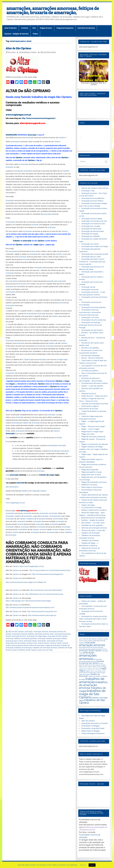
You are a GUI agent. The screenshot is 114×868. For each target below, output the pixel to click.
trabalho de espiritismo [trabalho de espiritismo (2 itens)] (95, 676)
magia (36, 245)
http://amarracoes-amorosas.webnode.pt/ (46, 590)
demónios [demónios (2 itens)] (82, 665)
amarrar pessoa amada (20, 645)
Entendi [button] (92, 865)
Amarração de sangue (90, 234)
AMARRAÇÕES (11, 135)
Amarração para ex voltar (91, 257)
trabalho (66, 171)
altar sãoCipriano (12, 487)
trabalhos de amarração (23, 648)
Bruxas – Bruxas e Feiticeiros (92, 358)
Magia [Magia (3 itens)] (104, 667)
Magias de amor (46, 28)
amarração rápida (30, 641)
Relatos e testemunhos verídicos (94, 510)
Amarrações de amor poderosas (94, 320)
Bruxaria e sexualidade (90, 348)
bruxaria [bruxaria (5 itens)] (100, 661)
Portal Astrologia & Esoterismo (93, 733)
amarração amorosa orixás (44, 634)
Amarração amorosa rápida (92, 219)
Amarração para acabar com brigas (95, 246)
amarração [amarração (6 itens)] (90, 643)
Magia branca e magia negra (92, 432)
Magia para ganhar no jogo (92, 472)
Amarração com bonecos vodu (93, 224)
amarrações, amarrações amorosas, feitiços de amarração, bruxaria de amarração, (53, 11)
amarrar (33, 251)
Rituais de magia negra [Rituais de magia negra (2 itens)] (90, 673)
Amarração (32, 135)
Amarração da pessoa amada (93, 231)
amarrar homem (44, 643)
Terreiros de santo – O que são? (93, 530)
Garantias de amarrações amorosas (95, 404)
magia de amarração (53, 645)
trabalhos (25, 491)
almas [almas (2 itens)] (81, 639)
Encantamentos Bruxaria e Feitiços (95, 383)
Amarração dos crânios (90, 244)
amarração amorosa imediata (23, 634)
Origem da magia (88, 505)
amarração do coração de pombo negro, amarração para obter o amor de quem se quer (93, 619)
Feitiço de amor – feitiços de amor (94, 396)
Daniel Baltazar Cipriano (28, 52)
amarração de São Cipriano (57, 636)
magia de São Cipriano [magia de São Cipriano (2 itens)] (93, 669)
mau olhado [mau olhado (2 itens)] (98, 671)
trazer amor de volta (45, 650)
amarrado (22, 284)
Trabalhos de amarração (91, 533)
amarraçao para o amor (14, 641)
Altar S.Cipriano (11, 28)
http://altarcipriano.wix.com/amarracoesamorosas (44, 594)
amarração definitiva (13, 638)
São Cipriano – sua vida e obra (93, 523)
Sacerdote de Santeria (86, 28)
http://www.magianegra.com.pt (32, 566)
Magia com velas (88, 434)
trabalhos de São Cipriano (27, 650)
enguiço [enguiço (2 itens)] (98, 665)
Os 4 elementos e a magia (91, 508)
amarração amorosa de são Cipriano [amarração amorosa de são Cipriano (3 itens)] (91, 647)
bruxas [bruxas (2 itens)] (101, 663)
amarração (30, 138)
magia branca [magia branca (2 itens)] (83, 669)
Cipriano (62, 138)
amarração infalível (60, 638)
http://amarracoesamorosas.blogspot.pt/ (39, 118)
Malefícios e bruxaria (89, 485)
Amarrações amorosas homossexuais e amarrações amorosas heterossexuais (90, 312)
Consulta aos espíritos (90, 371)
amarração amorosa (41, 632)
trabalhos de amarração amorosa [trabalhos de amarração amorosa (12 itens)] (93, 685)
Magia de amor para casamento (94, 437)
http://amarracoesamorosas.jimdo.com (42, 611)
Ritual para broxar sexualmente (93, 518)
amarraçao (51, 532)
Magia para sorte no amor (91, 475)
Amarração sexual (88, 287)
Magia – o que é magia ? (91, 429)
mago (67, 381)
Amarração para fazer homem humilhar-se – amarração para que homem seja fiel (92, 262)
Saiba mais (83, 865)
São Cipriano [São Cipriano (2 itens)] (86, 675)
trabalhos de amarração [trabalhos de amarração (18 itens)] (92, 680)
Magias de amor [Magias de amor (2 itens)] (90, 671)
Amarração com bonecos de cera (94, 221)
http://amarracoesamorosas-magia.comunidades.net (26, 582)
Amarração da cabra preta (91, 229)
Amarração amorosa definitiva (93, 198)
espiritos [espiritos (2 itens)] (103, 665)
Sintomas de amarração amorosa (94, 528)
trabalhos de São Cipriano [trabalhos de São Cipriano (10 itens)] (92, 701)
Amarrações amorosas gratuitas (93, 307)
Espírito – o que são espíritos (92, 386)
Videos (35, 34)
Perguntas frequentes (65, 28)
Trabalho (16, 241)
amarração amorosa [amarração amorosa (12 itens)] (92, 645)
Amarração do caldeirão (91, 236)
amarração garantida (29, 638)
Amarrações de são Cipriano (92, 330)
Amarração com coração (91, 226)
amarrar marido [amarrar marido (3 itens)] (103, 639)
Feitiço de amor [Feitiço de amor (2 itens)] (83, 667)
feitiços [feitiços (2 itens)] (90, 667)
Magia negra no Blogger (91, 731)
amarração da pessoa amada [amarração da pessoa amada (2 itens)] (87, 649)
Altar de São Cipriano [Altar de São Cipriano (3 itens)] (90, 639)
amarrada (9, 167)
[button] (81, 138)
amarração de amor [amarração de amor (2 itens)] (101, 649)
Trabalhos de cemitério (90, 541)
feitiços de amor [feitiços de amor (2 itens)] (97, 667)
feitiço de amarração (37, 645)
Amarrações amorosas (90, 290)
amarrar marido (56, 643)
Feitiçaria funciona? (89, 394)
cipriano (24, 511)
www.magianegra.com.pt (18, 115)
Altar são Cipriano (88, 721)
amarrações (15, 142)
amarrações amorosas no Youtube (95, 723)
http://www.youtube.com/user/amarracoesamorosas (50, 570)
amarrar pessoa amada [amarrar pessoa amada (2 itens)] (85, 641)
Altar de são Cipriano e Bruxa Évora (95, 188)
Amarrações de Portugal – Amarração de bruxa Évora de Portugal (90, 325)
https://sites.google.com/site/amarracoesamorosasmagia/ (28, 601)
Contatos (25, 28)
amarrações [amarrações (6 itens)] (89, 653)
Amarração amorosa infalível (92, 201)
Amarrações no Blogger (91, 726)
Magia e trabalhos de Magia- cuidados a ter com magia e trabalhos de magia (93, 449)
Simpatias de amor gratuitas (92, 525)
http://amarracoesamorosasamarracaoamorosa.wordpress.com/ (30, 607)
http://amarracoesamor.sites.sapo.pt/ (42, 615)
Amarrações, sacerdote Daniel (93, 728)
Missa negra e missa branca (92, 487)
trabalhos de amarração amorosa (45, 648)
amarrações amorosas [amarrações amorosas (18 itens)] (88, 657)
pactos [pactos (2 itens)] (81, 673)
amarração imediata (45, 638)
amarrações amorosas (55, 641)
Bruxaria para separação (91, 355)
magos (12, 384)
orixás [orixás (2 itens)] (104, 671)
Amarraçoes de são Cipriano (16, 643)
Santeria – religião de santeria (93, 520)
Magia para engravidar (90, 470)
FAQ (34, 28)
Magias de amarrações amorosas (94, 482)
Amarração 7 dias (88, 191)
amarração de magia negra (37, 636)
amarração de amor (19, 636)
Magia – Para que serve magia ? (94, 426)
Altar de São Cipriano (18, 48)
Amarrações (10, 222)
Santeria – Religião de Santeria (16, 34)
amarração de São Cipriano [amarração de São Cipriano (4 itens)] (90, 651)
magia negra (63, 359)
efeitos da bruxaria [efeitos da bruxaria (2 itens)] (90, 665)
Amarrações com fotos (90, 317)
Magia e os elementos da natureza (95, 444)
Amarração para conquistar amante (95, 254)
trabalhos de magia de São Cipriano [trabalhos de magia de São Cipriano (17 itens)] (92, 694)
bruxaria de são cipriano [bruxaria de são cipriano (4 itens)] (89, 663)
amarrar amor (32, 643)
